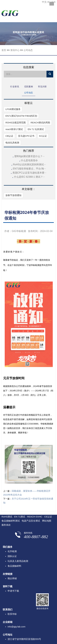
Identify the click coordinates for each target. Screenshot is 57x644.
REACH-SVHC (35, 517)
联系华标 (12, 614)
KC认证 (43, 136)
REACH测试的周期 (40, 123)
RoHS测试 (7, 517)
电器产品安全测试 (31, 521)
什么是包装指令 (29, 160)
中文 (44, 2)
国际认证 (12, 556)
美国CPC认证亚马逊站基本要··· (29, 173)
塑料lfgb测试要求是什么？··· (29, 156)
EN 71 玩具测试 (36, 129)
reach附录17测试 (14, 129)
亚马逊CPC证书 (26, 136)
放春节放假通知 (13, 195)
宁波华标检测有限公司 (10, 14)
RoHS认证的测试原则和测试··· (29, 164)
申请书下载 (13, 591)
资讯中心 (15, 50)
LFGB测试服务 (13, 109)
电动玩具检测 (12, 143)
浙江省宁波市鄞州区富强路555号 (24, 639)
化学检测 (12, 551)
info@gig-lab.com (16, 627)
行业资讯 (15, 87)
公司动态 (28, 50)
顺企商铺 (12, 578)
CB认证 (9, 136)
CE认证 (48, 517)
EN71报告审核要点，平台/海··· (29, 169)
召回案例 (29, 87)
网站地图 (47, 521)
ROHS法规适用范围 (16, 123)
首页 (4, 50)
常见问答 (42, 87)
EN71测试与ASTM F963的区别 (21, 116)
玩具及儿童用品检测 (18, 561)
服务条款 (6, 525)
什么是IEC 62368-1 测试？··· (29, 177)
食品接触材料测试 (11, 521)
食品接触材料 (14, 566)
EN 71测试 (20, 517)
